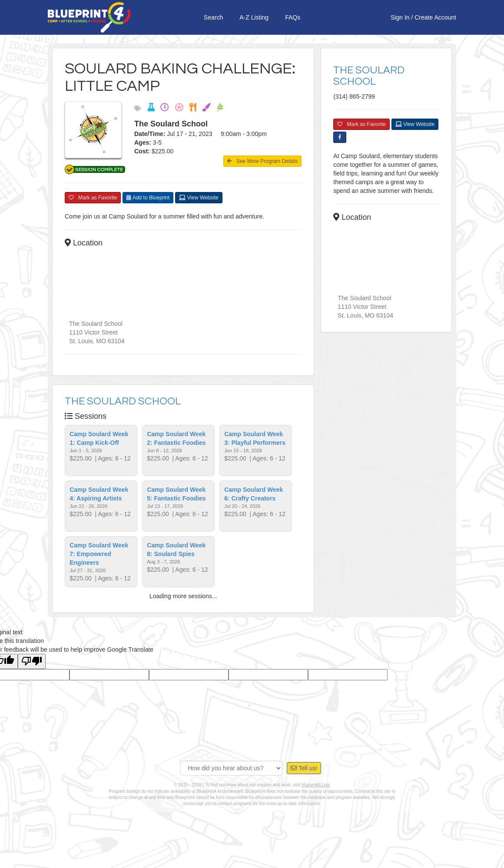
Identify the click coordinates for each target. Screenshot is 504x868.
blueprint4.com (316, 789)
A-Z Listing (254, 17)
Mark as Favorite (93, 202)
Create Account (435, 17)
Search (213, 17)
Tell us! (304, 772)
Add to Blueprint (148, 202)
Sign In (400, 17)
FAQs (293, 17)
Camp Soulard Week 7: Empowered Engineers (99, 558)
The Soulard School (123, 405)
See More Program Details (262, 161)
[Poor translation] (32, 665)
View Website (199, 202)
